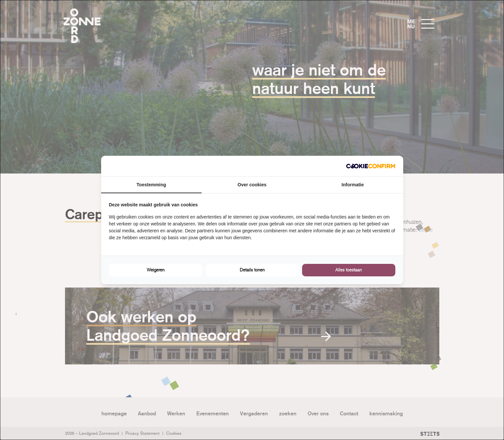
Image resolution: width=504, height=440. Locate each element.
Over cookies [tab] (252, 185)
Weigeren (156, 270)
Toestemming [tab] (151, 185)
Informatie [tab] (353, 185)
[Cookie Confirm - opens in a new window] (371, 166)
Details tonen (252, 270)
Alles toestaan (349, 270)
